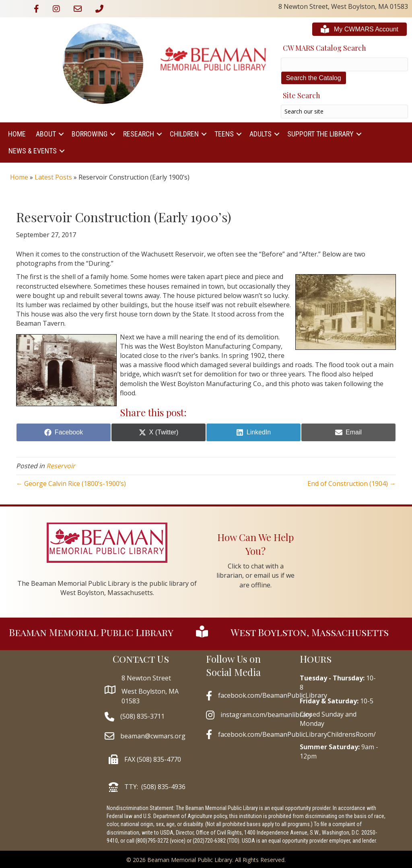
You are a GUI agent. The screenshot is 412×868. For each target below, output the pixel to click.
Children (184, 134)
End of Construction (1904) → (352, 484)
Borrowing (90, 134)
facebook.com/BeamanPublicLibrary (273, 695)
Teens (224, 134)
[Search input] (344, 112)
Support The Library (320, 134)
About (46, 134)
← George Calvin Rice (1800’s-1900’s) (71, 484)
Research (139, 134)
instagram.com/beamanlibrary (266, 715)
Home (17, 134)
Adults (261, 134)
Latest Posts (53, 177)
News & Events (33, 151)
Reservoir (61, 466)
